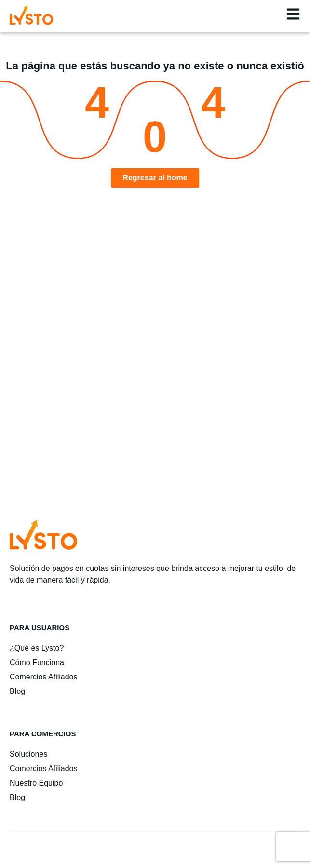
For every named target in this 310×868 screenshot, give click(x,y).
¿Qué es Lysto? (37, 648)
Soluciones (28, 754)
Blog (17, 691)
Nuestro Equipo (36, 783)
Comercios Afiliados (44, 677)
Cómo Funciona (37, 662)
